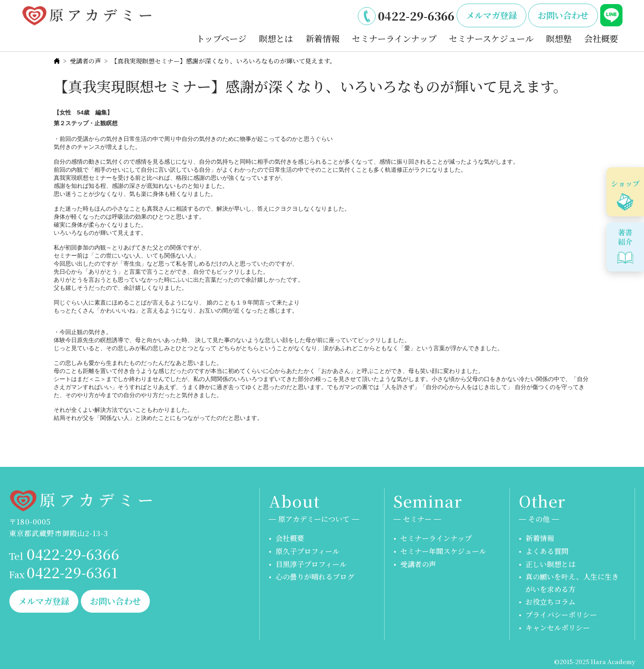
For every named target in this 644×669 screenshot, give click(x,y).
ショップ (625, 184)
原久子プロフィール (307, 551)
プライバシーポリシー (561, 615)
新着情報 (322, 38)
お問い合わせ (563, 15)
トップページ (221, 38)
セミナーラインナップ (394, 38)
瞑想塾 (559, 38)
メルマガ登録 (491, 15)
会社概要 (601, 38)
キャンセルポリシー (558, 628)
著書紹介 (625, 237)
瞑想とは (276, 38)
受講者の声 (85, 61)
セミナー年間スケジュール (443, 551)
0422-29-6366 (416, 16)
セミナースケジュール (491, 38)
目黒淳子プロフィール (311, 564)
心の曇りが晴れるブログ (315, 577)
